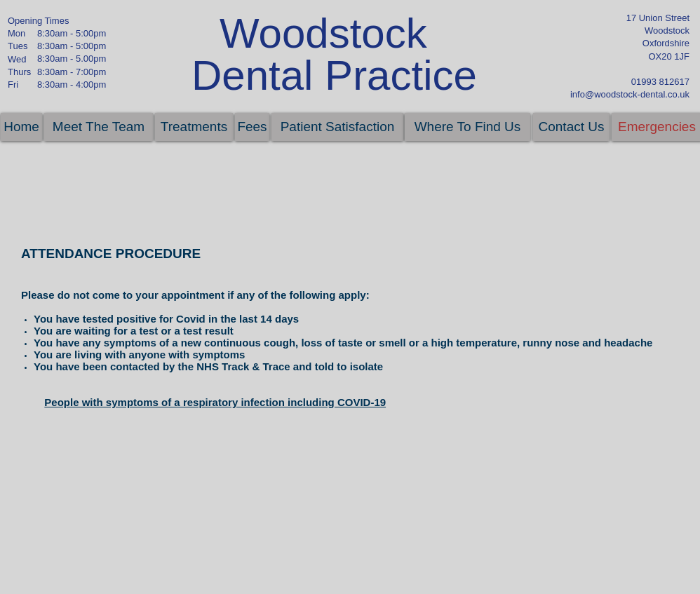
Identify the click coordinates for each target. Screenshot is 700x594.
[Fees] (252, 127)
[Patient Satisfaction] (337, 127)
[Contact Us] (571, 127)
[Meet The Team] (99, 127)
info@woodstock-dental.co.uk (630, 94)
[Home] (21, 127)
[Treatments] (194, 127)
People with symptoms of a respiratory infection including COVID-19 (215, 402)
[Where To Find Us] (467, 127)
